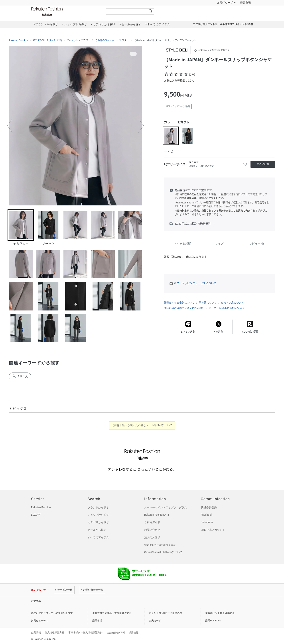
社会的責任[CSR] (116, 632)
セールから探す (97, 530)
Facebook (207, 515)
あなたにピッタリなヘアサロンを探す (52, 613)
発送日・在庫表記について (179, 303)
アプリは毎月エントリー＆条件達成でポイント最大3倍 (223, 24)
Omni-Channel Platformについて (163, 552)
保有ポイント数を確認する (220, 613)
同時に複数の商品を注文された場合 (184, 308)
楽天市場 (245, 3)
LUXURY (36, 515)
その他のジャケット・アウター (112, 40)
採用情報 (134, 632)
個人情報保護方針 (55, 632)
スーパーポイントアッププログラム (166, 507)
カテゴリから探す (98, 522)
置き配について (208, 303)
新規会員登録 (209, 507)
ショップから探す (98, 515)
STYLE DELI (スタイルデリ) (47, 40)
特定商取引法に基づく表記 (160, 545)
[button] (10, 126)
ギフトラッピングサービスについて (195, 283)
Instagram (207, 522)
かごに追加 (263, 164)
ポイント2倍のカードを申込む (165, 613)
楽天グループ (225, 3)
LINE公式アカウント (213, 530)
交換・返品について (232, 303)
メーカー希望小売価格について (227, 308)
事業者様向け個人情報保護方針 (85, 632)
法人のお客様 (152, 537)
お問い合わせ (152, 530)
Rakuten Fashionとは (157, 515)
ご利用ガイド (152, 522)
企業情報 (36, 632)
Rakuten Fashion (65, 12)
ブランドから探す (98, 507)
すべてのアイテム (98, 537)
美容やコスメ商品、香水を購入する (112, 613)
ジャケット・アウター (78, 40)
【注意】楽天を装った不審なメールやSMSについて (142, 425)
